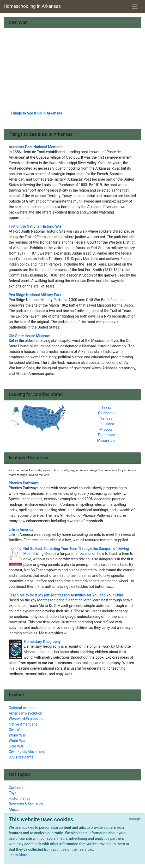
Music (14, 809)
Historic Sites (20, 798)
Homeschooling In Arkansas (32, 6)
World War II (19, 741)
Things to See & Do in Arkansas (36, 113)
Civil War (16, 730)
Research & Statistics (26, 804)
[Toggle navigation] (135, 6)
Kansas (106, 418)
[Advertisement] (73, 71)
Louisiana (106, 424)
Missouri (106, 429)
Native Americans (23, 724)
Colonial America (23, 708)
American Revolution (26, 713)
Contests (16, 787)
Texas (106, 407)
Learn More (18, 855)
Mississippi (106, 440)
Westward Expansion (26, 719)
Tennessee (106, 435)
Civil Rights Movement (27, 752)
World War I (18, 735)
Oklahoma (106, 413)
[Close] (134, 819)
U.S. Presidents (21, 757)
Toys (13, 793)
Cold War (16, 746)
